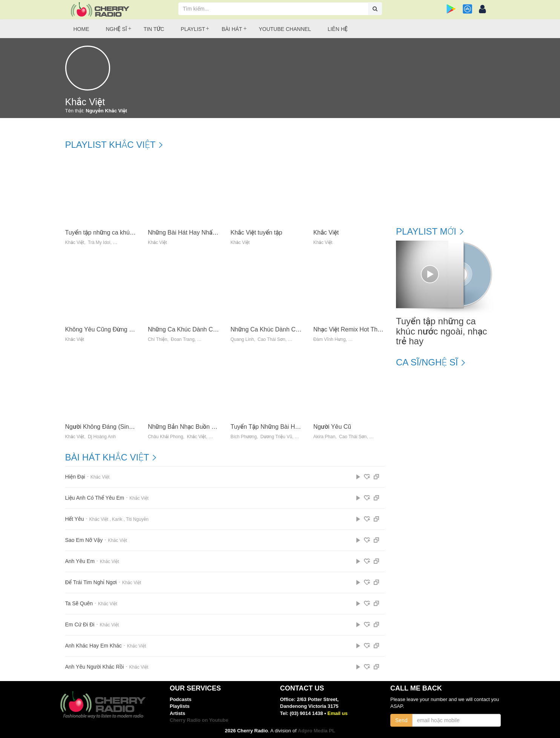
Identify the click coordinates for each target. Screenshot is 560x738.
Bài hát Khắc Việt (107, 457)
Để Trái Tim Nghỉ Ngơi (91, 582)
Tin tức (154, 29)
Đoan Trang (183, 340)
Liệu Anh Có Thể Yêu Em (95, 498)
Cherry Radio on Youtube (199, 720)
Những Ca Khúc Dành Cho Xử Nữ (276, 329)
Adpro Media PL (317, 731)
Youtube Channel (285, 29)
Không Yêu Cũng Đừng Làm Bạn (109, 329)
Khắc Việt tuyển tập (256, 232)
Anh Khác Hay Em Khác (94, 646)
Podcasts (181, 699)
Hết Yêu (75, 519)
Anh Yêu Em (80, 561)
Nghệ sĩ (117, 29)
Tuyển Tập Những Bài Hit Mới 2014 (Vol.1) (287, 427)
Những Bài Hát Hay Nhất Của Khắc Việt (201, 232)
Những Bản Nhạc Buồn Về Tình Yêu (196, 427)
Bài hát (232, 29)
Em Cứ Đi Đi (80, 625)
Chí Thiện (158, 340)
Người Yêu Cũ (332, 427)
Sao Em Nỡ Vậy (84, 540)
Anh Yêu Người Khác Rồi (95, 667)
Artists (177, 713)
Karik (117, 519)
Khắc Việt (75, 243)
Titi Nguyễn (137, 519)
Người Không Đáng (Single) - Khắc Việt (118, 427)
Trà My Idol (99, 243)
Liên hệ (338, 29)
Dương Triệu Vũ (276, 437)
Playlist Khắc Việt (110, 145)
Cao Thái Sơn (271, 340)
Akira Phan (324, 437)
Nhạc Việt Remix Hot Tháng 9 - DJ (359, 329)
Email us (337, 713)
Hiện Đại (75, 477)
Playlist (193, 29)
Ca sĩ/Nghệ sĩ (427, 362)
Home (81, 29)
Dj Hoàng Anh (102, 437)
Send (401, 720)
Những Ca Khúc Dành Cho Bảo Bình (197, 329)
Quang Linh (242, 340)
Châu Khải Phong (166, 437)
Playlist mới (426, 232)
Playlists (180, 706)
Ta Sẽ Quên (79, 604)
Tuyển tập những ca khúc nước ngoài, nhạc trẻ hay (133, 232)
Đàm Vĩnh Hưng (330, 340)
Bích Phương (244, 437)
